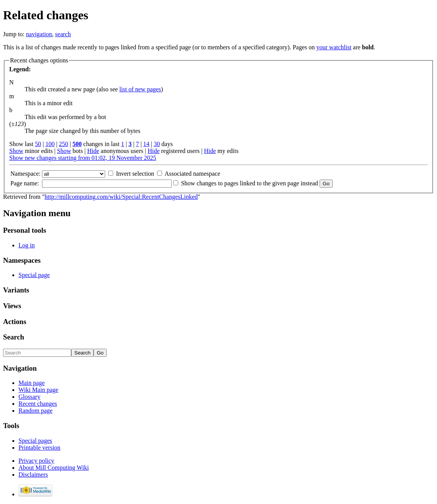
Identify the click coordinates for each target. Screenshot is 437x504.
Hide (93, 151)
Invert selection (135, 174)
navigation (39, 34)
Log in (27, 245)
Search (14, 337)
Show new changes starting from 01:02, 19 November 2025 (83, 158)
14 (146, 144)
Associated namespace (192, 174)
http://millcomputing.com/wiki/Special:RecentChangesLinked (121, 197)
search (63, 34)
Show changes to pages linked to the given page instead (249, 183)
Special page (34, 275)
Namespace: (25, 174)
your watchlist (334, 47)
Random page (35, 411)
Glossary (29, 397)
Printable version (39, 448)
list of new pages (140, 89)
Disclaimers (33, 475)
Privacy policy (36, 461)
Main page (32, 383)
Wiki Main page (38, 390)
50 (38, 144)
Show (16, 151)
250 (64, 144)
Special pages (35, 441)
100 (50, 144)
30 (157, 144)
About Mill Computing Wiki (54, 468)
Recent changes (38, 404)
